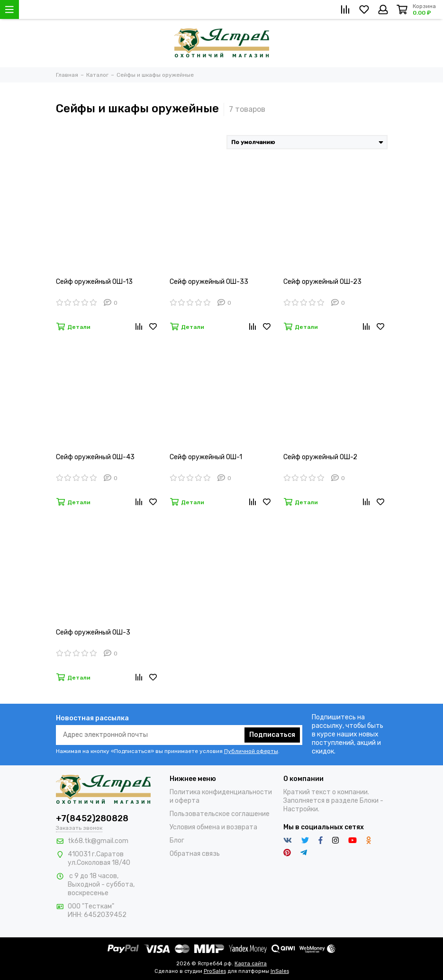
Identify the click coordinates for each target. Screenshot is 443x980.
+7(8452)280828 (92, 818)
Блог (177, 840)
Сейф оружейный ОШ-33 (209, 282)
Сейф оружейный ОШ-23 (322, 282)
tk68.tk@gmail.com (98, 841)
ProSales (215, 971)
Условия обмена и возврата (213, 827)
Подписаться (272, 735)
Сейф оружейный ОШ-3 (93, 632)
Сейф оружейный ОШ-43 (95, 457)
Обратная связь (195, 854)
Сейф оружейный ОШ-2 (320, 457)
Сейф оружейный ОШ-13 (94, 282)
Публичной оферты (251, 751)
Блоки (369, 801)
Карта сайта (251, 964)
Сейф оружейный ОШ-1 (206, 457)
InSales (280, 971)
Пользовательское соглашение (220, 814)
